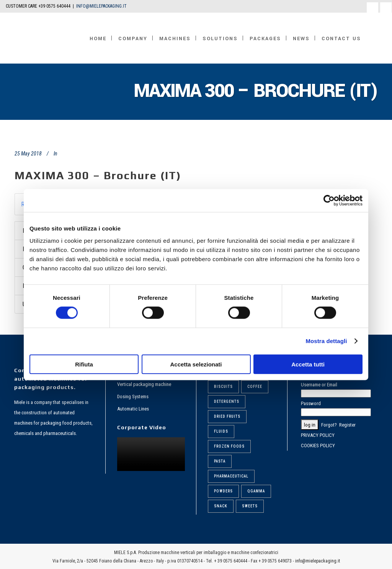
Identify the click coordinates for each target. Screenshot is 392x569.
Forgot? (329, 425)
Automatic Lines (133, 409)
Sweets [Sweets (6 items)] (250, 506)
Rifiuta (84, 364)
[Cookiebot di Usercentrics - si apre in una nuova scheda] (329, 201)
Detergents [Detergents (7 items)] (227, 401)
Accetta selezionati (196, 364)
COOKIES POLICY (318, 446)
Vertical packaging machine (144, 384)
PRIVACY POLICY (318, 435)
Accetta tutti (308, 364)
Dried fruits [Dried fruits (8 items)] (227, 416)
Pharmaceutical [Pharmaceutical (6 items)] (231, 476)
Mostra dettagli (326, 341)
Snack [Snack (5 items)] (221, 506)
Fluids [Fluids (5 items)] (221, 431)
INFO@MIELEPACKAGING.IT (101, 6)
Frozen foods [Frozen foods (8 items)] (229, 446)
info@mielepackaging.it (318, 561)
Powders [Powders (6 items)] (223, 491)
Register (347, 425)
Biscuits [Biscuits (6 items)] (223, 387)
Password (311, 403)
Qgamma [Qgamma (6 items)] (256, 491)
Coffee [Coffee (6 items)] (255, 387)
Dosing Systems (133, 397)
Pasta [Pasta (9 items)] (220, 461)
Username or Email (319, 385)
